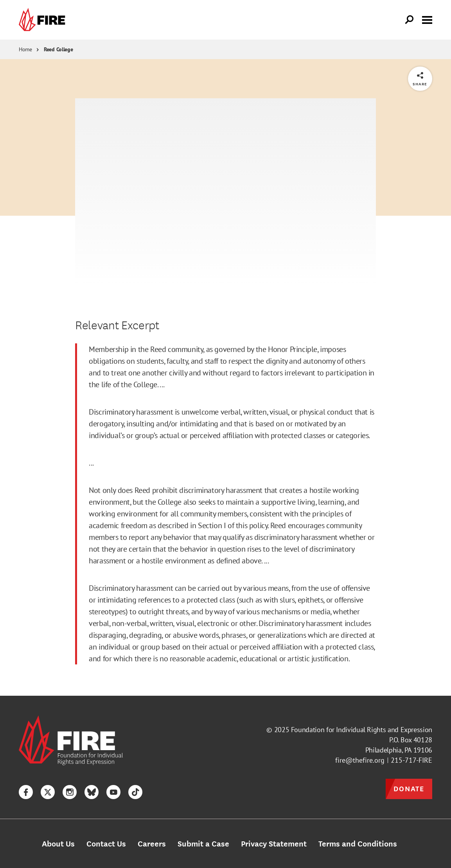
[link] (44, 20)
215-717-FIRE (411, 760)
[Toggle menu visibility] (427, 19)
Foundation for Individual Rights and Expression (362, 730)
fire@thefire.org (360, 760)
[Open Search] (410, 20)
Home (25, 49)
